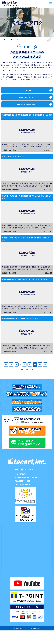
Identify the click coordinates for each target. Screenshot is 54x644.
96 (35, 364)
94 (24, 364)
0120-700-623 (30, 419)
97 (40, 364)
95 (30, 364)
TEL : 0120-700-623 (22, 481)
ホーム (3, 39)
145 (22, 370)
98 (45, 364)
